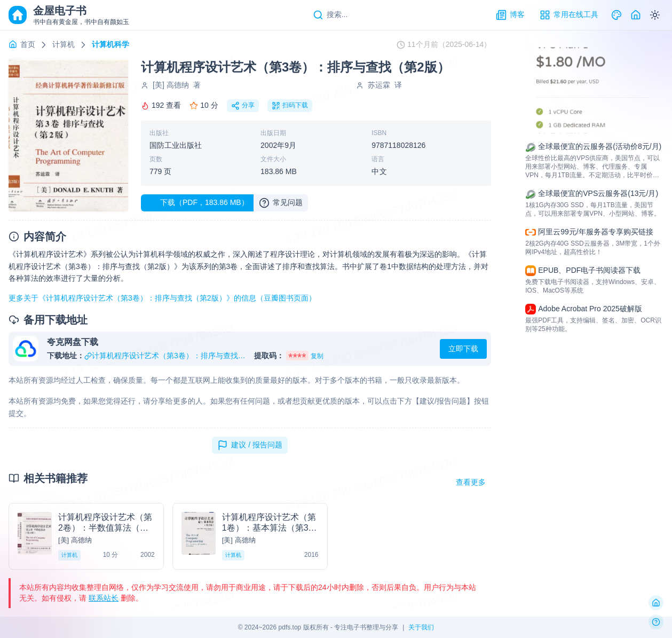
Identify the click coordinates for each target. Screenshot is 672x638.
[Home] (636, 15)
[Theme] (616, 15)
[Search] (330, 15)
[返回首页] (656, 603)
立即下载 (463, 349)
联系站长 (104, 598)
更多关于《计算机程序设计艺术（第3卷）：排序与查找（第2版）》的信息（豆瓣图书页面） (162, 298)
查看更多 (471, 482)
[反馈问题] (656, 622)
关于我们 (421, 627)
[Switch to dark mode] (655, 15)
